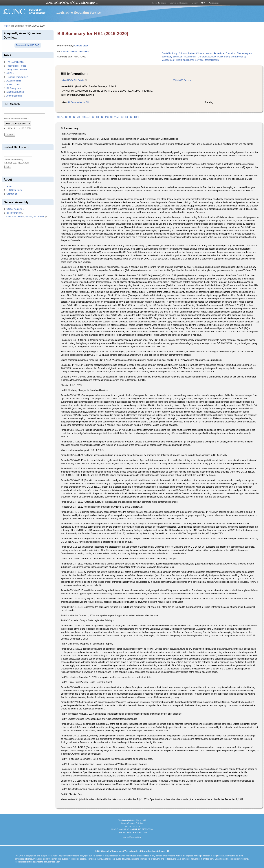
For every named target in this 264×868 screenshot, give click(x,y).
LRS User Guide (14, 190)
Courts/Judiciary (169, 53)
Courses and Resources (179, 3)
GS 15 (68, 117)
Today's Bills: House (16, 66)
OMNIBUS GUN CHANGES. (75, 52)
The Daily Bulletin (15, 62)
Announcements (14, 96)
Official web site (15, 209)
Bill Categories (13, 88)
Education (230, 53)
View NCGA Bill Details (74, 80)
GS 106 (96, 117)
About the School (159, 3)
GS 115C (115, 117)
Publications (213, 3)
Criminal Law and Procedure (210, 53)
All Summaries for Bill (78, 102)
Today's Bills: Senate (16, 70)
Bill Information (15, 213)
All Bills (10, 73)
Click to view (81, 46)
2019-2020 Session (182, 80)
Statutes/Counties (15, 92)
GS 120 (125, 117)
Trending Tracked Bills (17, 77)
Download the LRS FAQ (28, 45)
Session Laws (13, 85)
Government (190, 57)
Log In (126, 837)
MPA (203, 3)
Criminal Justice (187, 53)
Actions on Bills (14, 81)
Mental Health (212, 60)
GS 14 (60, 117)
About (9, 186)
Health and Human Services (190, 60)
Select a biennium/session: (17, 119)
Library (195, 3)
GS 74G (86, 117)
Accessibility (135, 837)
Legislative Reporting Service (79, 12)
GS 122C (134, 117)
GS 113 (105, 117)
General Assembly (207, 57)
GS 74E (77, 117)
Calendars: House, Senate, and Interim (26, 217)
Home (6, 26)
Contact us (12, 194)
